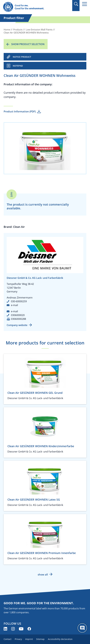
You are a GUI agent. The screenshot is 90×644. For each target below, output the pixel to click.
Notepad (18, 66)
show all (43, 574)
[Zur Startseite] (32, 7)
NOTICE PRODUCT (22, 57)
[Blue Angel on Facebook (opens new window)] (29, 629)
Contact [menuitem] (8, 639)
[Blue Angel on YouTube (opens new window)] (21, 629)
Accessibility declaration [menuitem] (60, 639)
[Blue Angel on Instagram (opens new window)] (13, 629)
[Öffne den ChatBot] (82, 628)
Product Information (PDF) (20, 111)
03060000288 (18, 319)
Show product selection (28, 44)
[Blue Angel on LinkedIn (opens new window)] (5, 629)
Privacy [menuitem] (18, 639)
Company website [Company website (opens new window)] (17, 325)
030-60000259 (19, 301)
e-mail (14, 305)
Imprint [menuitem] (29, 639)
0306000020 (18, 315)
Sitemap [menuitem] (40, 639)
